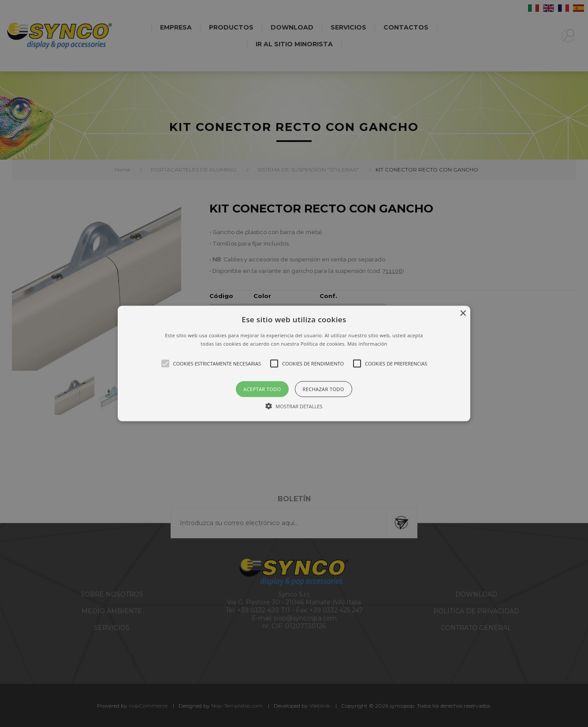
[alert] (294, 363)
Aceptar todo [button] (262, 389)
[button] (294, 363)
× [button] (463, 313)
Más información (367, 344)
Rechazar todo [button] (324, 389)
